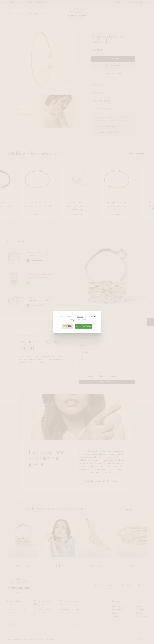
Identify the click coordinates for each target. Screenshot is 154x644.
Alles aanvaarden (83, 326)
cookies (80, 317)
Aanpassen (68, 326)
